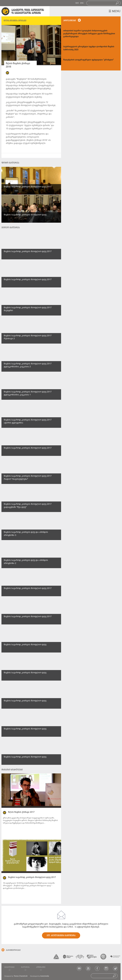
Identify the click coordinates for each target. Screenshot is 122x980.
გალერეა (25, 967)
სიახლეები (9, 967)
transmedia (45, 976)
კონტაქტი (41, 967)
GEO (77, 3)
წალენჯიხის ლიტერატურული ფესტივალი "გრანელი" (88, 60)
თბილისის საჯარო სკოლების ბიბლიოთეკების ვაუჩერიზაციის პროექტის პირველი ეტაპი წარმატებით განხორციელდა (89, 34)
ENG (82, 3)
